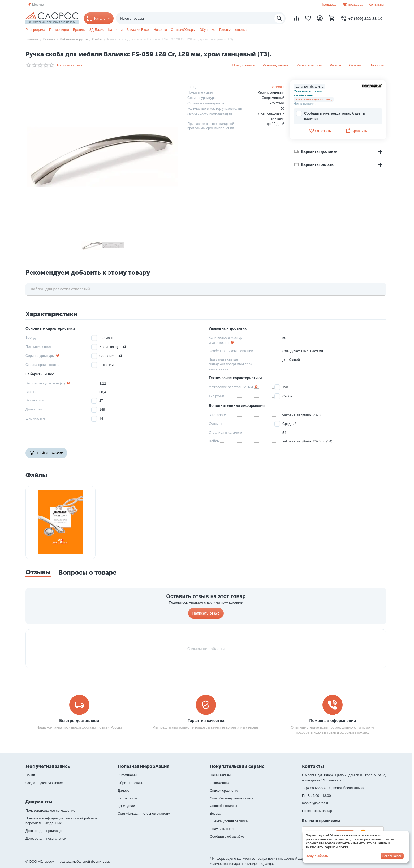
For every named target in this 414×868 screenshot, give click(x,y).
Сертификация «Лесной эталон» (144, 813)
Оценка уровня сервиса (229, 821)
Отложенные (220, 783)
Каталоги (116, 30)
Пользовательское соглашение (50, 810)
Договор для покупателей (46, 838)
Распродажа (35, 30)
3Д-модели (126, 806)
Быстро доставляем (79, 720)
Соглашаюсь (392, 856)
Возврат (216, 813)
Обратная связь (130, 783)
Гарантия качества (206, 720)
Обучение (207, 30)
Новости (160, 30)
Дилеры (124, 791)
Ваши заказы (220, 775)
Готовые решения (233, 30)
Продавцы (329, 4)
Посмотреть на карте (319, 811)
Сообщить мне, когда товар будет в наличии (331, 116)
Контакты (376, 4)
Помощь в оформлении (333, 720)
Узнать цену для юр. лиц (314, 99)
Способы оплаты (223, 806)
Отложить (320, 131)
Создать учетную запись (45, 783)
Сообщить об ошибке (227, 837)
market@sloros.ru (316, 803)
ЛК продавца (353, 4)
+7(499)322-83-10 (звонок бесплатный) (333, 788)
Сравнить (356, 131)
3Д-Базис (97, 30)
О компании (127, 775)
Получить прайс (222, 829)
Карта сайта (127, 798)
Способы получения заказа (232, 798)
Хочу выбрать (317, 856)
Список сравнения (224, 791)
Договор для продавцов (44, 831)
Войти (30, 775)
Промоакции (59, 30)
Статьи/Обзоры (183, 30)
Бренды (79, 30)
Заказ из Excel (138, 30)
